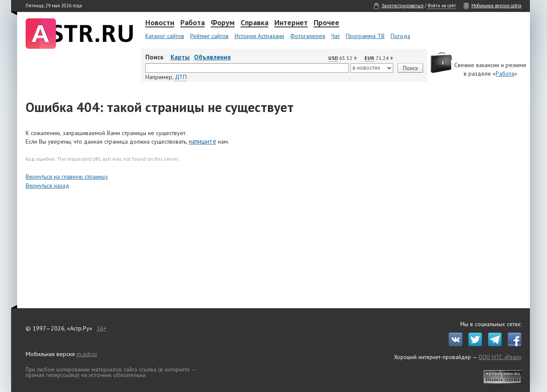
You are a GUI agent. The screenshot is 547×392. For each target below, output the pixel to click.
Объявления (212, 57)
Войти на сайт (442, 6)
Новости (160, 23)
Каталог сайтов (165, 36)
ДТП (181, 77)
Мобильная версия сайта (496, 6)
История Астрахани (259, 36)
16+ (101, 328)
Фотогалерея (308, 36)
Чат (335, 36)
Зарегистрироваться (403, 6)
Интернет (291, 23)
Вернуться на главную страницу (67, 177)
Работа (193, 23)
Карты (180, 57)
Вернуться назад (47, 186)
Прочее (326, 23)
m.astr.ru (87, 354)
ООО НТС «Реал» (500, 357)
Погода (400, 36)
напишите (203, 141)
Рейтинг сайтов (209, 36)
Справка (254, 23)
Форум (223, 23)
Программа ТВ (365, 36)
